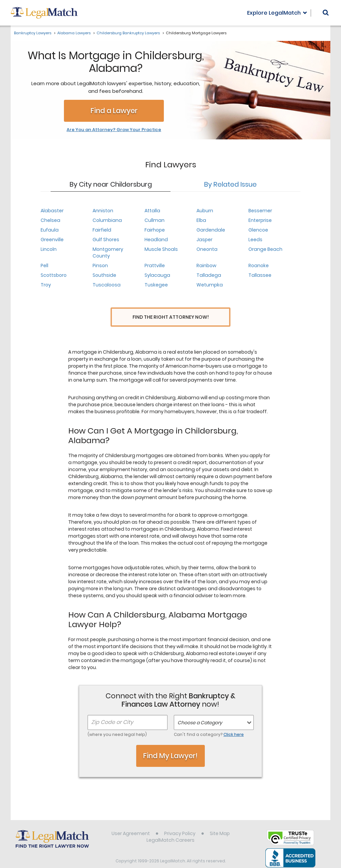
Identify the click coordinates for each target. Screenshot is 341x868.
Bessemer (260, 211)
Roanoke (259, 265)
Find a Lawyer (114, 111)
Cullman (155, 220)
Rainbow (206, 265)
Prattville (155, 265)
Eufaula (50, 230)
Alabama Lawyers (74, 33)
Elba (201, 220)
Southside (104, 275)
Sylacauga (157, 275)
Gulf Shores (106, 240)
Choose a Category (200, 712)
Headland (156, 240)
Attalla (152, 211)
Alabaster (52, 211)
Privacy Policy (180, 822)
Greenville (52, 240)
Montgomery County (108, 253)
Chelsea (50, 220)
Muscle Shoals (161, 249)
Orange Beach (265, 249)
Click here (234, 723)
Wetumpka (210, 285)
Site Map (220, 822)
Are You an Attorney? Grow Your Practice (114, 130)
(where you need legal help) (117, 723)
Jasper (204, 240)
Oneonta (207, 249)
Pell (44, 265)
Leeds (255, 240)
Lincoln (49, 249)
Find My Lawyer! (170, 745)
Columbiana (107, 220)
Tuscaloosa (107, 285)
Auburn (205, 211)
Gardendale (211, 230)
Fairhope (155, 230)
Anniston (103, 211)
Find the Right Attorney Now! (171, 317)
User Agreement (131, 822)
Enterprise (260, 220)
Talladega (209, 275)
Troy (46, 285)
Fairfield (102, 230)
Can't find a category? (209, 723)
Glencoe (258, 230)
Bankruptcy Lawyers (33, 33)
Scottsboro (54, 275)
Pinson (100, 265)
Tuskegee (156, 285)
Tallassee (260, 275)
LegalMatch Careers (170, 829)
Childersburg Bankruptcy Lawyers (128, 33)
